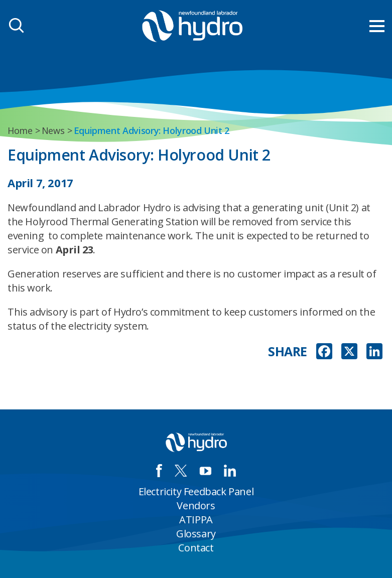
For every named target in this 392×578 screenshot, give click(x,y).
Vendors (196, 505)
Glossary (196, 534)
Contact (196, 548)
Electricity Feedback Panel (196, 491)
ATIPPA (196, 520)
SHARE (288, 351)
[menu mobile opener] (377, 26)
